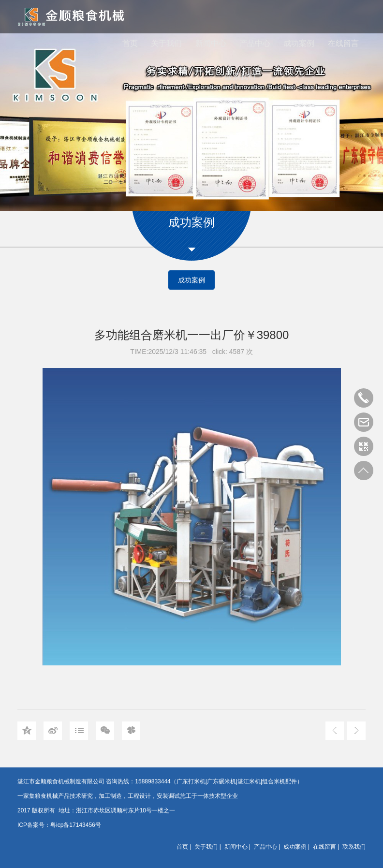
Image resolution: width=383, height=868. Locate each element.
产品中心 (255, 43)
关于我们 (166, 43)
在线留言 (343, 43)
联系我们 (240, 77)
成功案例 (299, 43)
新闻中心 (211, 43)
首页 (130, 43)
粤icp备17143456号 (76, 825)
